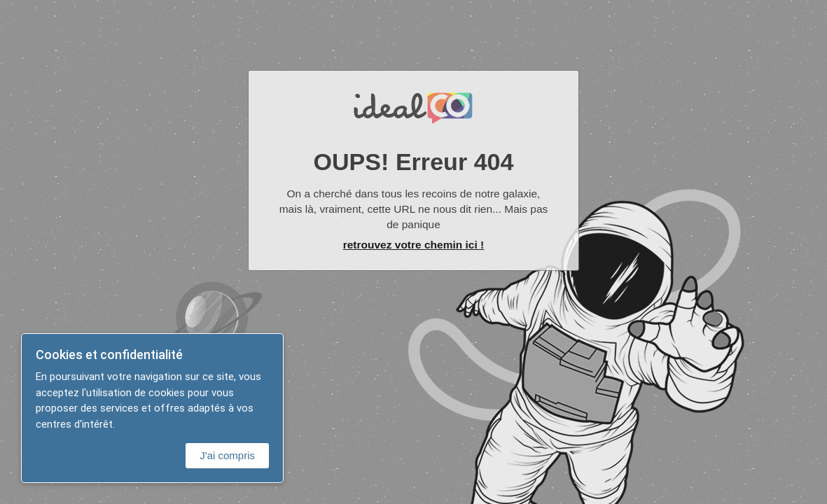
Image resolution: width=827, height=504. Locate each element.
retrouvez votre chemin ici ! (414, 245)
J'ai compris (227, 455)
